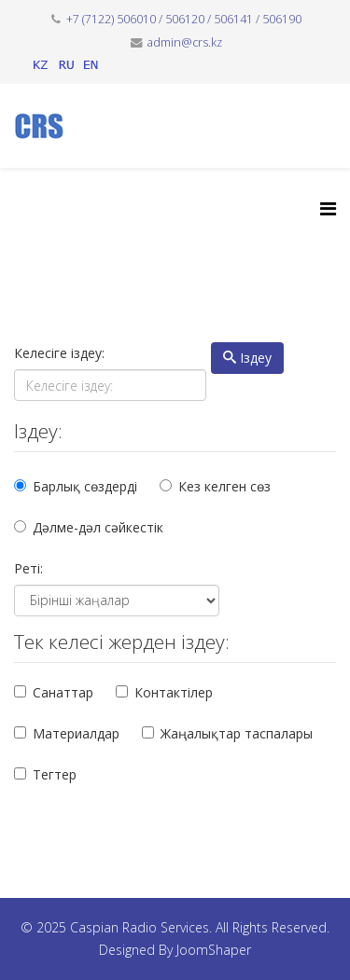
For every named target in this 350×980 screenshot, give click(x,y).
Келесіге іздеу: (59, 353)
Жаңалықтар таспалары (237, 733)
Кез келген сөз (224, 486)
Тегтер (55, 774)
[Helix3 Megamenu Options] (328, 208)
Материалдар (76, 733)
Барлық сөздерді (85, 486)
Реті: (28, 568)
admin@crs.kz (185, 42)
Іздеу (247, 358)
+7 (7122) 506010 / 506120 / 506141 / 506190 (184, 19)
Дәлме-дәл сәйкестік (98, 527)
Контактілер (174, 692)
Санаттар (63, 692)
